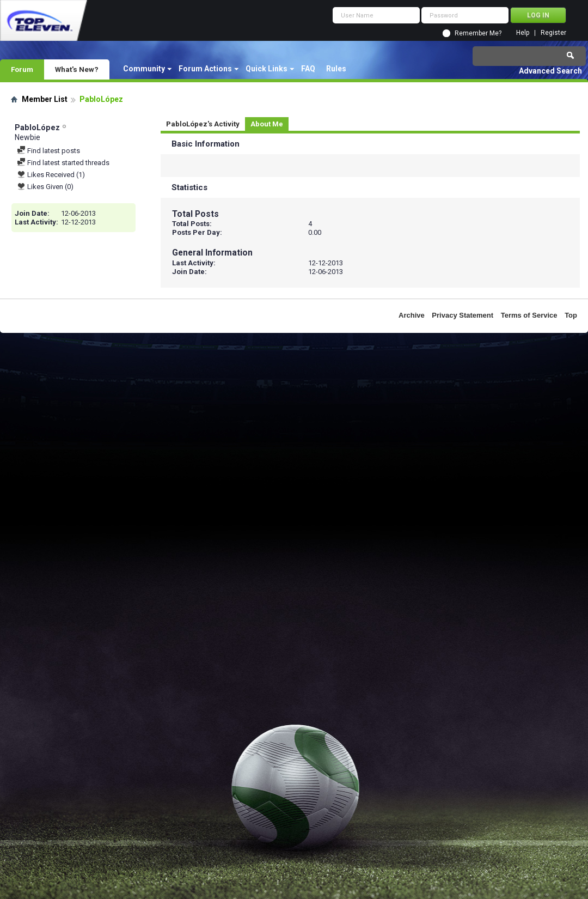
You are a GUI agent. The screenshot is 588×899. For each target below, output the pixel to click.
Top (571, 315)
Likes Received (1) (51, 175)
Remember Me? (478, 33)
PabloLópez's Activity (203, 124)
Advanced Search (550, 71)
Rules (336, 69)
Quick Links (267, 69)
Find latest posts (48, 151)
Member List (45, 99)
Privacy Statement (463, 315)
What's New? (77, 69)
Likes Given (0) (45, 187)
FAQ (308, 69)
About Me (267, 124)
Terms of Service (529, 315)
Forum (22, 69)
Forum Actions (205, 69)
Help (523, 33)
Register (553, 33)
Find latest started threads (63, 163)
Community (144, 69)
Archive (412, 315)
